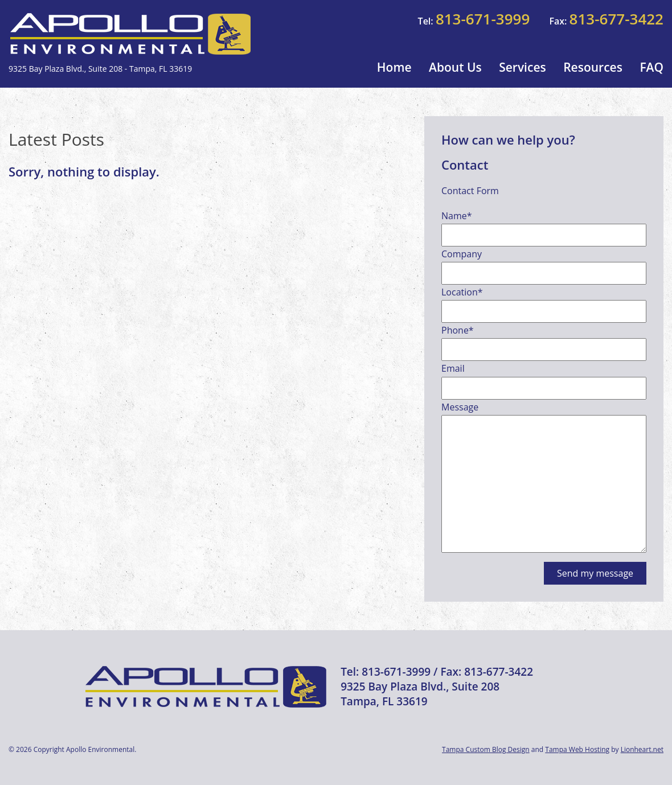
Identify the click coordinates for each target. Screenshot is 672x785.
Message (460, 407)
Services (523, 67)
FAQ (651, 67)
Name (457, 216)
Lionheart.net (642, 749)
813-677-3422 (616, 19)
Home (394, 67)
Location (462, 292)
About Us (455, 67)
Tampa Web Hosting (577, 749)
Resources (593, 67)
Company (462, 254)
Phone (458, 330)
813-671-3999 (483, 19)
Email (453, 368)
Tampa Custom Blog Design (486, 749)
